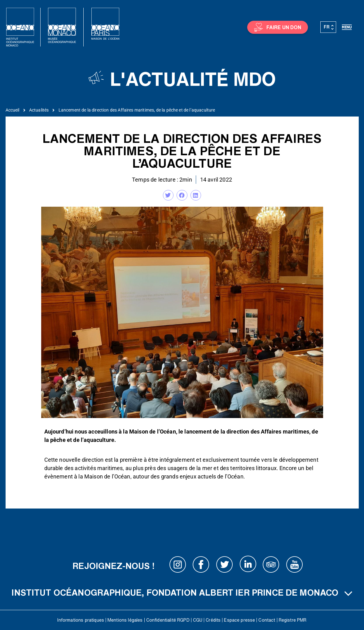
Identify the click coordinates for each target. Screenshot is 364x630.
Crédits (213, 620)
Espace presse (239, 620)
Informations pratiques (81, 620)
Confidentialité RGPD (168, 620)
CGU (198, 620)
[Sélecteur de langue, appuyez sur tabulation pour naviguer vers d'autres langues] (328, 27)
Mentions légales (125, 620)
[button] (168, 195)
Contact (267, 620)
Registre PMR (293, 620)
